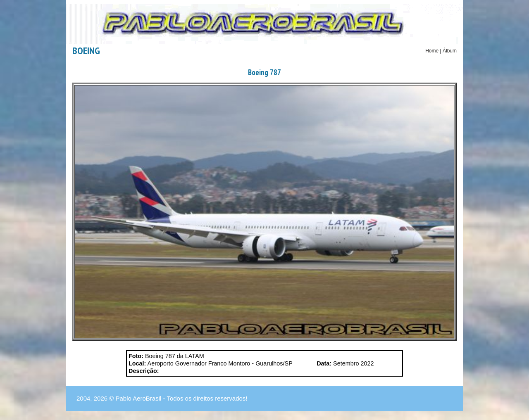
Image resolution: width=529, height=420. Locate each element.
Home (432, 51)
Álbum (450, 51)
